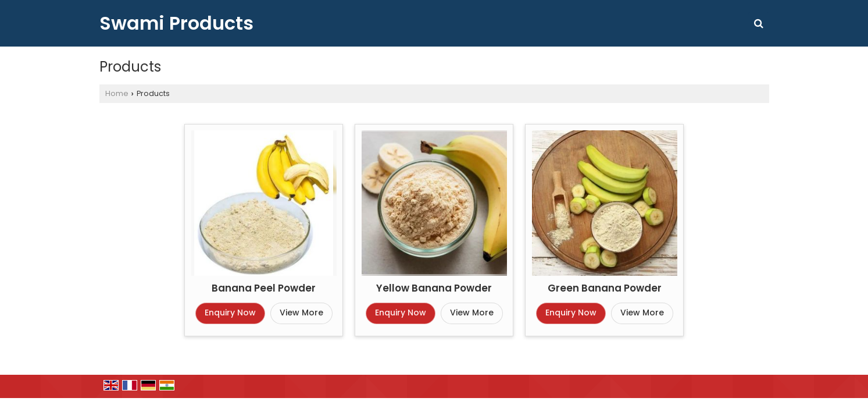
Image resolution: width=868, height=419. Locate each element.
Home (117, 93)
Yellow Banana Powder (434, 288)
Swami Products (176, 23)
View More (301, 313)
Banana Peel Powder (264, 288)
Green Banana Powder (605, 288)
